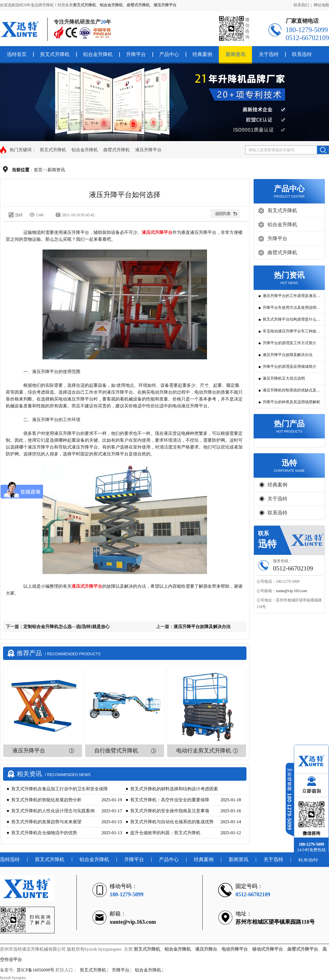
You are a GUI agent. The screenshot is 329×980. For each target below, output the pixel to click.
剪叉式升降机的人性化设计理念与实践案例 (53, 811)
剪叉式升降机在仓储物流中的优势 (44, 833)
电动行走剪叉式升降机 (204, 751)
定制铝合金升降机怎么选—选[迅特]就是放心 (66, 627)
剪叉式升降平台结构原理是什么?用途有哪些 (290, 321)
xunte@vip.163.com (291, 591)
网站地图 (321, 5)
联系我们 (301, 5)
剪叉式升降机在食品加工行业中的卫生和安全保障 (59, 789)
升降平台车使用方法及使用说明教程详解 (291, 310)
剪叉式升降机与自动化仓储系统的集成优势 (172, 822)
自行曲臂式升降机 (116, 751)
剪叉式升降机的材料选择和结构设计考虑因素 (174, 789)
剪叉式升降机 (55, 54)
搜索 (323, 150)
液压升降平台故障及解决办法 (202, 627)
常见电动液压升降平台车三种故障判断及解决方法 (291, 333)
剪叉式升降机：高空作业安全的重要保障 (170, 800)
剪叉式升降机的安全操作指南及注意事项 (170, 811)
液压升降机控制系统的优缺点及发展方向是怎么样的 (291, 392)
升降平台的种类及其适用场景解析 (291, 402)
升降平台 (136, 54)
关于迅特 (269, 54)
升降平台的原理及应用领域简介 (290, 367)
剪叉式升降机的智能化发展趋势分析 (46, 800)
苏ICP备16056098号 (36, 970)
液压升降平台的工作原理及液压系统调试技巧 (291, 298)
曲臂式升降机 (117, 150)
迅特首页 (17, 54)
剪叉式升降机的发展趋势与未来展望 (46, 822)
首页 (38, 170)
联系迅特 (302, 54)
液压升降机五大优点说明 (284, 378)
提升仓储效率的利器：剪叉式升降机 (165, 833)
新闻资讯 (236, 54)
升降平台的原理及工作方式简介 (290, 343)
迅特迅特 (10, 859)
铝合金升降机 (98, 54)
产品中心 (169, 54)
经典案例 (202, 54)
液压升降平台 (148, 150)
